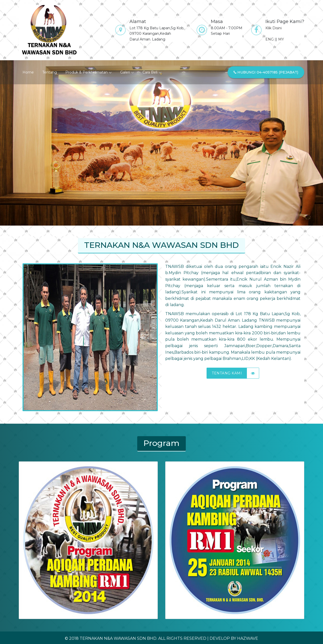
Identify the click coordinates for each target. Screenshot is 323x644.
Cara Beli (152, 72)
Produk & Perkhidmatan (89, 72)
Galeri (127, 72)
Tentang (50, 72)
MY (281, 39)
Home (28, 72)
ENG (270, 39)
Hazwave (248, 638)
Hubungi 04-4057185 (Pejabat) (266, 72)
